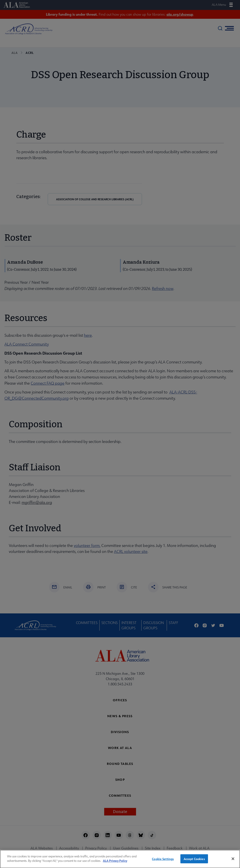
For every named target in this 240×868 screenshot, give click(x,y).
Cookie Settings (163, 862)
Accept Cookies (194, 862)
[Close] (233, 862)
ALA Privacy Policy (115, 865)
